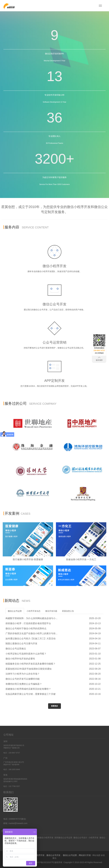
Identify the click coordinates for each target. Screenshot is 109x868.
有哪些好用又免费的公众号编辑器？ (24, 684)
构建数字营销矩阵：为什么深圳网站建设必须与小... (31, 618)
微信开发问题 (51, 611)
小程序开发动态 (33, 611)
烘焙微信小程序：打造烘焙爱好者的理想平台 (28, 623)
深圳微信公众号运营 (63, 838)
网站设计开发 (85, 855)
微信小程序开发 (37, 855)
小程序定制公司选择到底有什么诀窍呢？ (26, 654)
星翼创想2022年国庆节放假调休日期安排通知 (29, 669)
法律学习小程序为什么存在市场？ (23, 674)
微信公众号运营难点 (16, 649)
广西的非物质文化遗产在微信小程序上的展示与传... (31, 633)
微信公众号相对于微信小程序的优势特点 (26, 629)
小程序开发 (93, 838)
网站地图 (96, 855)
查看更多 (54, 706)
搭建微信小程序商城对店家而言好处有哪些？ (28, 689)
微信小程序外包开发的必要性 (20, 659)
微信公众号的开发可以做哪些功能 (23, 679)
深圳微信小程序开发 (44, 838)
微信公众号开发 (53, 855)
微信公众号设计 (80, 838)
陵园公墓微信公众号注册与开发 (21, 644)
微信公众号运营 (15, 611)
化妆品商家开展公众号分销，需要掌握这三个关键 (31, 694)
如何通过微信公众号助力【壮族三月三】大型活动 (31, 639)
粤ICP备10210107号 (45, 862)
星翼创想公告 (68, 611)
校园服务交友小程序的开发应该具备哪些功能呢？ (31, 664)
